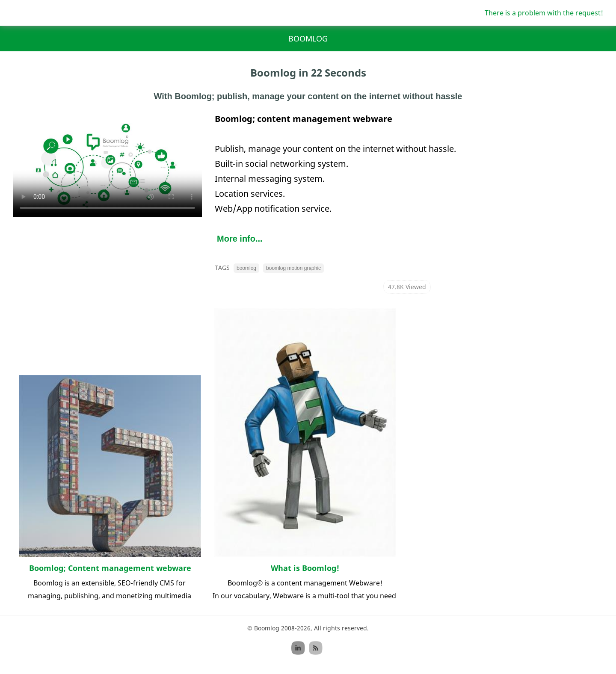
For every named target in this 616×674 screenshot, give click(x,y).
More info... (240, 239)
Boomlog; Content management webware (110, 568)
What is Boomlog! (305, 568)
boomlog (246, 268)
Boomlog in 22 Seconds (308, 72)
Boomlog (308, 38)
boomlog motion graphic (293, 268)
